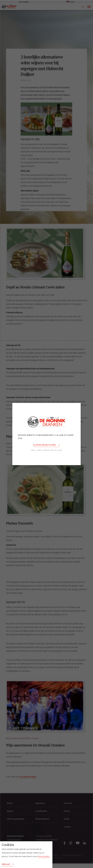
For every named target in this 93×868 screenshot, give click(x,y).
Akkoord (6, 864)
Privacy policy (44, 856)
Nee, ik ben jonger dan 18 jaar (47, 450)
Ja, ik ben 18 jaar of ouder (45, 445)
